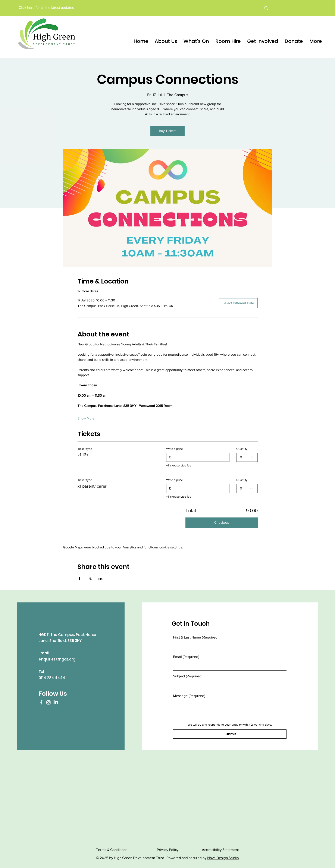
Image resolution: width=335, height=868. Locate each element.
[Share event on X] (90, 578)
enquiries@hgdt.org (57, 659)
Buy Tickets (168, 131)
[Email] (228, 666)
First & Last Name (196, 637)
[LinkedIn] (56, 702)
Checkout (222, 522)
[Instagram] (48, 702)
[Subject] (228, 685)
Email (186, 657)
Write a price (175, 449)
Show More (86, 418)
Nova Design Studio (223, 858)
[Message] (230, 710)
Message (189, 696)
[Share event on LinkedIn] (101, 578)
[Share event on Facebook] (80, 578)
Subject (188, 676)
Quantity (242, 449)
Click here (27, 7)
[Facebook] (41, 702)
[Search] (266, 8)
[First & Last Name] (228, 646)
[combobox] (247, 457)
